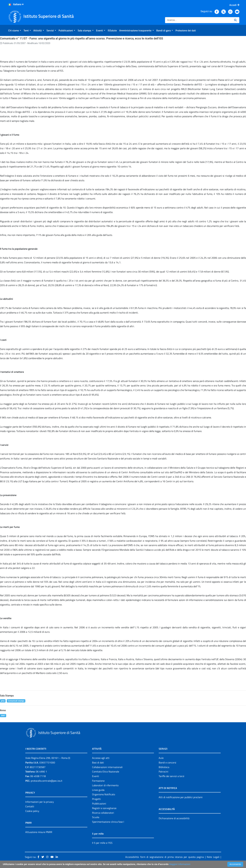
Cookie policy (32, 811)
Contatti (30, 806)
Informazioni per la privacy (40, 802)
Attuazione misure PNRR (39, 832)
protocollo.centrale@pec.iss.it (47, 781)
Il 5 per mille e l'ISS (102, 843)
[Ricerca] (198, 20)
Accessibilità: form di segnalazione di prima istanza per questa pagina (165, 857)
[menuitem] (15, 30)
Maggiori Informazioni (180, 864)
